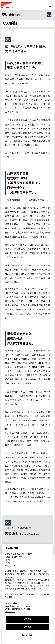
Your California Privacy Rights (18, 606)
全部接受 (27, 619)
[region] (27, 594)
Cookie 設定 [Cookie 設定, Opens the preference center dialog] (27, 635)
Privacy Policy (11, 603)
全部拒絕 (27, 627)
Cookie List (10, 612)
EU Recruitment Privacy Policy (18, 609)
